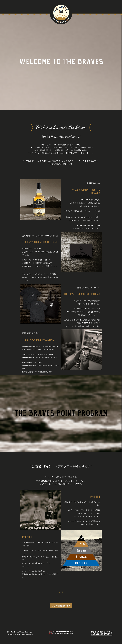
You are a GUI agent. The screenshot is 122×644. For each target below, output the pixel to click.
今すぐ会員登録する (61, 606)
